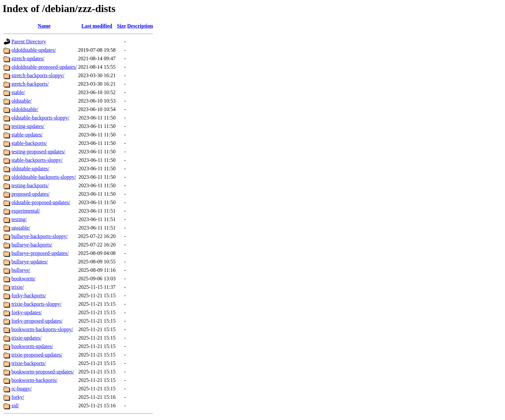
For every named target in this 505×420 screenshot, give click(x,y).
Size (121, 26)
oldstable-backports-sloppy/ (40, 118)
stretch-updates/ (28, 58)
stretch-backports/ (30, 84)
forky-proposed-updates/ (37, 321)
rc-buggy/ (21, 389)
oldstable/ (21, 101)
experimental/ (26, 211)
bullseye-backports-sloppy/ (40, 236)
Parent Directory (29, 42)
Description (140, 26)
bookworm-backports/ (34, 380)
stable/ (18, 92)
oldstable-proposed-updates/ (41, 202)
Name (44, 26)
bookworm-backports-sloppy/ (42, 329)
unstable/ (21, 228)
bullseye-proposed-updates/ (40, 253)
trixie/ (18, 287)
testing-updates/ (28, 126)
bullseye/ (21, 270)
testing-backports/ (30, 185)
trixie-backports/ (29, 363)
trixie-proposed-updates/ (37, 355)
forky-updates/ (27, 312)
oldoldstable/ (25, 109)
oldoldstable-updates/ (34, 50)
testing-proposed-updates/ (38, 152)
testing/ (19, 219)
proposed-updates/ (30, 194)
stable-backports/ (29, 143)
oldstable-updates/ (30, 168)
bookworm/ (23, 279)
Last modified (97, 26)
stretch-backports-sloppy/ (38, 75)
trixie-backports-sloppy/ (36, 304)
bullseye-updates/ (30, 262)
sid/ (15, 406)
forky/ (18, 397)
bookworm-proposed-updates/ (43, 372)
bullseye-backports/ (32, 245)
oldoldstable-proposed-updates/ (44, 67)
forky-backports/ (29, 295)
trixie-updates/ (26, 338)
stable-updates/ (27, 135)
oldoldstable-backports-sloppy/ (44, 177)
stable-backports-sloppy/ (37, 160)
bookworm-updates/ (32, 346)
